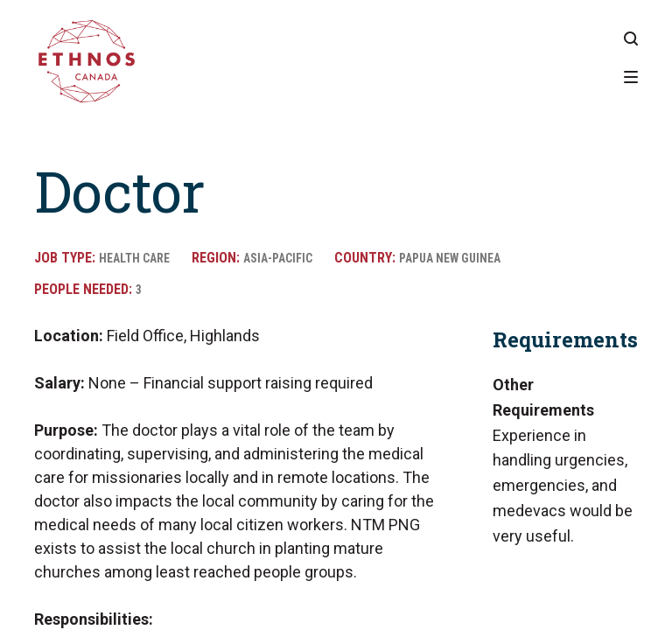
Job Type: (66, 258)
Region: (230, 258)
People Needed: (85, 289)
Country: (391, 258)
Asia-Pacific (296, 258)
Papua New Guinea (483, 258)
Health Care (140, 258)
